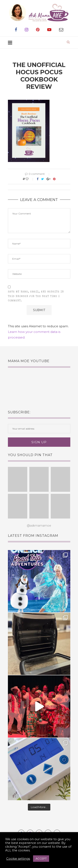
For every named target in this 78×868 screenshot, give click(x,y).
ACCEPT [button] (41, 858)
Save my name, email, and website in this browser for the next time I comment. (36, 296)
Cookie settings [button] (18, 859)
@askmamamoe (39, 526)
